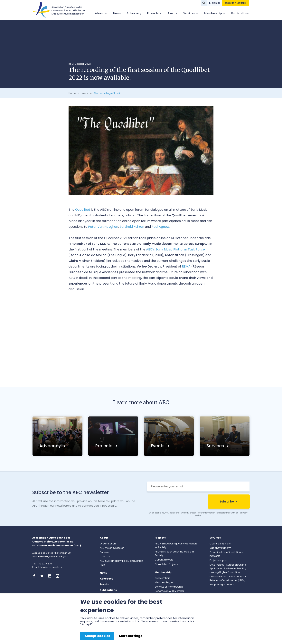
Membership (213, 13)
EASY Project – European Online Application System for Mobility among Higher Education (228, 568)
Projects (153, 13)
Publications (240, 13)
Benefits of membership (169, 587)
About (100, 13)
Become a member (235, 3)
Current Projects (164, 560)
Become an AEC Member (169, 591)
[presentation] (177, 502)
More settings (131, 636)
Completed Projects (166, 564)
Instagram (59, 576)
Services (189, 13)
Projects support (219, 560)
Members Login (164, 582)
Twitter (43, 576)
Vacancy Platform (220, 548)
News (117, 13)
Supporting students (222, 585)
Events (173, 13)
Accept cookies (97, 636)
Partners (105, 552)
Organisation (108, 544)
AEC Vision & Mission (112, 548)
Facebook (35, 576)
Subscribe (227, 502)
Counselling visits (220, 544)
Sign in (216, 3)
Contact (105, 556)
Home (72, 93)
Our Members (163, 578)
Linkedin (51, 576)
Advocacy (134, 13)
